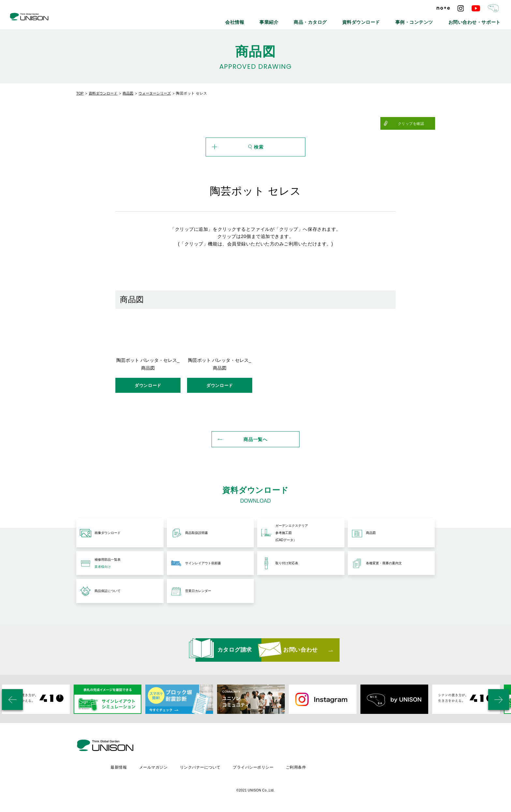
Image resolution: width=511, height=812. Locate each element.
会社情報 (284, 20)
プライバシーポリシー (310, 765)
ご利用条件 (354, 765)
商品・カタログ (346, 20)
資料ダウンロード (388, 20)
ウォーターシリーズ (155, 93)
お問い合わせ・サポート (481, 20)
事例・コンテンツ (432, 20)
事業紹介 (312, 20)
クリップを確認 (419, 124)
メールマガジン (209, 765)
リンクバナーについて (256, 765)
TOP (80, 93)
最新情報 (173, 765)
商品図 (128, 93)
